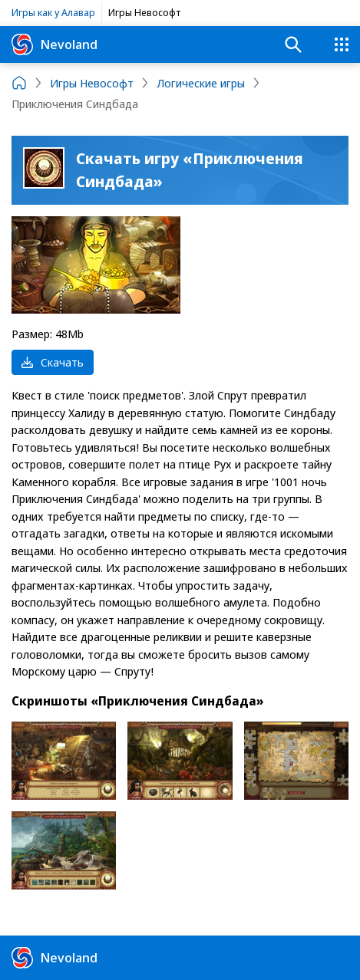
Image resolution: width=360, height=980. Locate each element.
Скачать (53, 362)
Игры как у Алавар (53, 12)
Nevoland (54, 44)
